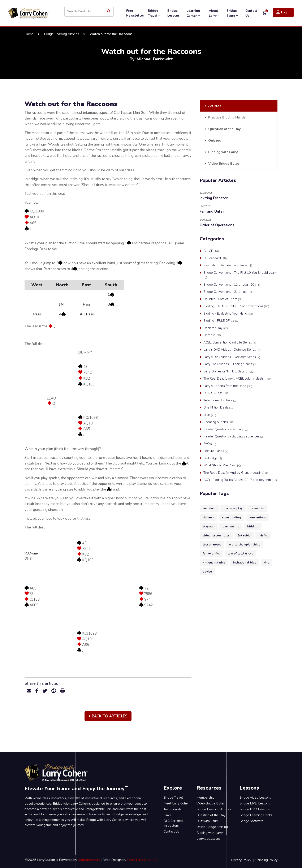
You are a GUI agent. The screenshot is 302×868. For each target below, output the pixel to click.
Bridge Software (251, 821)
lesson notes (212, 545)
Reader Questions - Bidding (226, 429)
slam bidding (231, 517)
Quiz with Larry (207, 821)
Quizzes (215, 141)
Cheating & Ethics (219, 422)
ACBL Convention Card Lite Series (230, 343)
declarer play (233, 508)
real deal (209, 508)
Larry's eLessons (208, 839)
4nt (266, 563)
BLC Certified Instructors (173, 823)
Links (167, 815)
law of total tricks (240, 554)
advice (207, 572)
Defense (212, 335)
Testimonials (172, 809)
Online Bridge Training (212, 827)
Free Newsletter (135, 13)
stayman (209, 526)
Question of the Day (224, 129)
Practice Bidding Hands (227, 117)
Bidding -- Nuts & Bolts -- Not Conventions (236, 306)
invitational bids (245, 563)
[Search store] (89, 11)
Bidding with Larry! (223, 152)
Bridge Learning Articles (62, 34)
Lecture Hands (216, 451)
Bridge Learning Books (256, 815)
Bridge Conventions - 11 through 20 (232, 285)
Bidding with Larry (210, 833)
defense (208, 517)
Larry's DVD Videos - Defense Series (232, 350)
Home (29, 34)
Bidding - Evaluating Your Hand (228, 314)
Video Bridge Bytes (224, 164)
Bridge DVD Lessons (255, 809)
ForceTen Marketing (142, 860)
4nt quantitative (214, 563)
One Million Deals (219, 408)
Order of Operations (217, 225)
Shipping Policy (266, 860)
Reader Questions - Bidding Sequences (234, 437)
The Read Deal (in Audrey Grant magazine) (237, 473)
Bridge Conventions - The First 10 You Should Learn (240, 275)
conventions (257, 517)
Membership (205, 798)
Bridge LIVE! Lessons (255, 803)
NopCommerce (89, 860)
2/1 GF (211, 251)
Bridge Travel (155, 13)
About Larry (215, 13)
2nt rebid (244, 536)
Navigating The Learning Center (228, 265)
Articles (215, 106)
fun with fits (211, 554)
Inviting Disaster (214, 198)
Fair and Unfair (212, 211)
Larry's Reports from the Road (228, 386)
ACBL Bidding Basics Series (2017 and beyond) (240, 480)
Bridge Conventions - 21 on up (228, 292)
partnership (231, 526)
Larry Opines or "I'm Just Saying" (229, 372)
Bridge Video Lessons (255, 798)
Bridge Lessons (174, 13)
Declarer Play (216, 328)
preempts (257, 508)
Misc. (210, 415)
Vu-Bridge (213, 458)
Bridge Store (233, 13)
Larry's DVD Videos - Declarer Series (232, 357)
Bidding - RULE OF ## (221, 321)
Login (283, 12)
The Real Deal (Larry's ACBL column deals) (238, 379)
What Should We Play (222, 466)
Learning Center (194, 13)
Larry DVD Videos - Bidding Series (230, 364)
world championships (245, 545)
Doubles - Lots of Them (222, 299)
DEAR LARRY (216, 393)
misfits (263, 536)
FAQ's (210, 444)
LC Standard (215, 258)
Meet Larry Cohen (176, 803)
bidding (253, 526)
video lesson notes (216, 536)
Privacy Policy (241, 860)
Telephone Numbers (221, 401)
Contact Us (251, 13)
